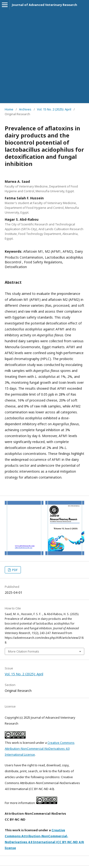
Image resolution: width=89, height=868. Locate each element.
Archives (25, 109)
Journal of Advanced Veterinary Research (44, 5)
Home (9, 109)
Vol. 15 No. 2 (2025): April (54, 109)
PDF (14, 570)
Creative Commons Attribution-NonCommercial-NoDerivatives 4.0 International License (40, 749)
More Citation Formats (24, 651)
